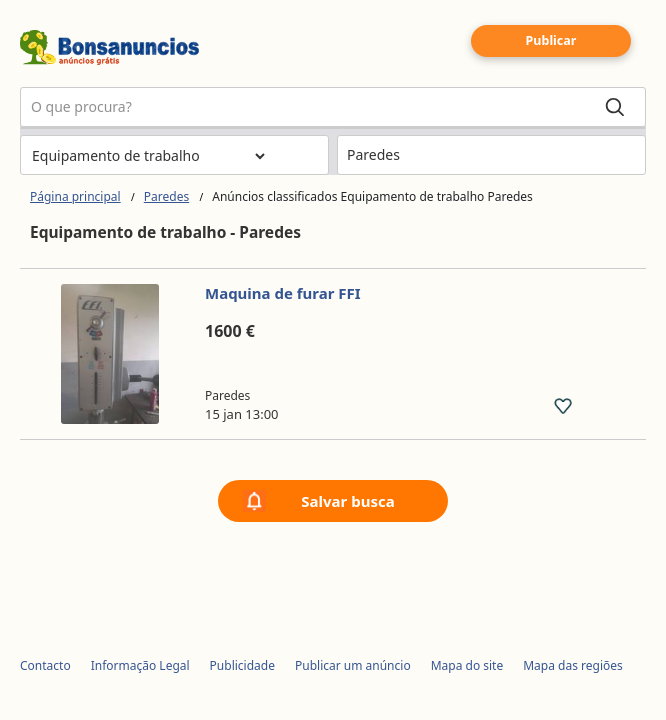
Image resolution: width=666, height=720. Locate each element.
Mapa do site (467, 665)
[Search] (615, 107)
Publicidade (242, 665)
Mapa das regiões (573, 665)
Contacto (45, 665)
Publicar (551, 40)
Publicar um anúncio (353, 665)
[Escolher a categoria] (148, 156)
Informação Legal (140, 665)
